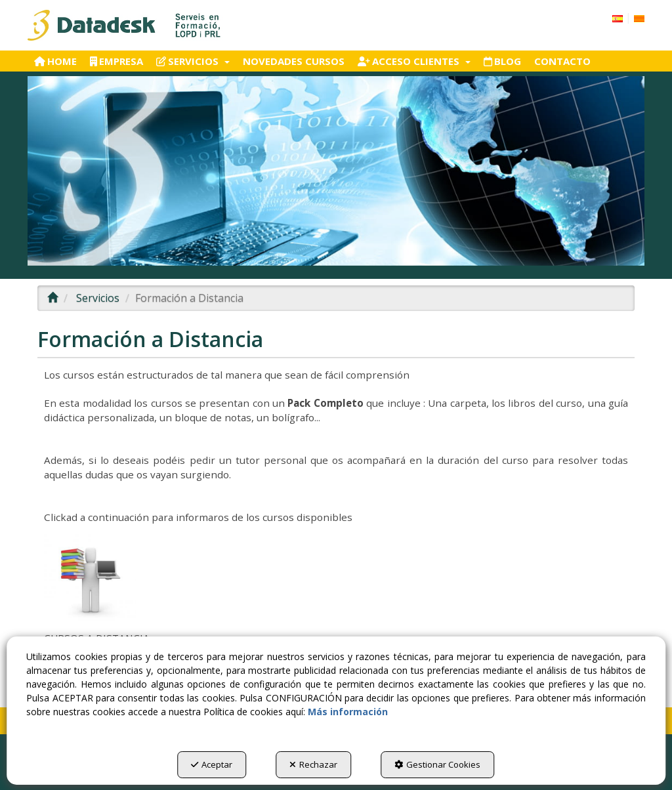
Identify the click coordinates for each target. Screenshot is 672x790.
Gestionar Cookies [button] (437, 764)
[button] (125, 25)
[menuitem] (628, 17)
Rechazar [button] (313, 764)
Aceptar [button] (212, 764)
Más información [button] (348, 712)
